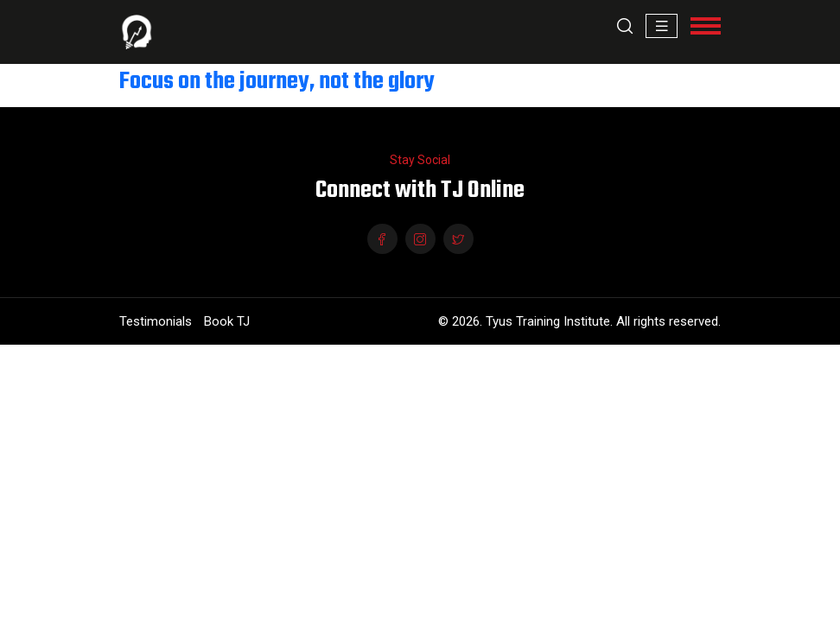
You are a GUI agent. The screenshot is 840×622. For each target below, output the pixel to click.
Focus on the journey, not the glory (277, 82)
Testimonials (156, 321)
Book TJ (227, 321)
